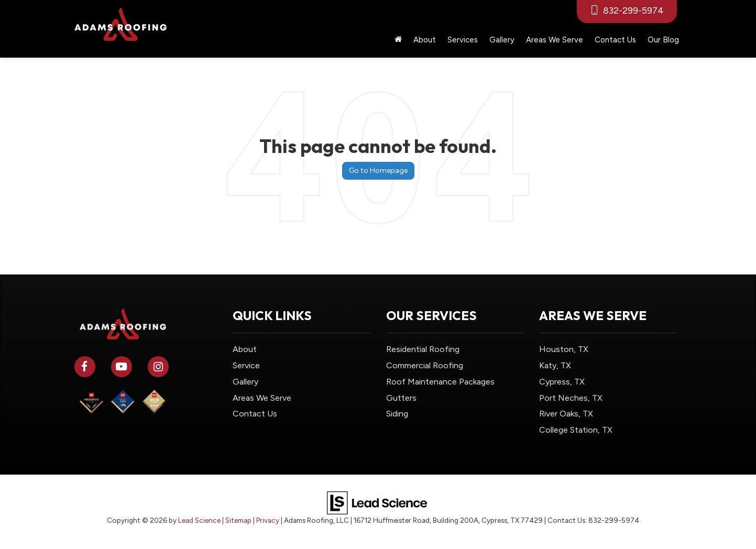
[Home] (398, 40)
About (245, 349)
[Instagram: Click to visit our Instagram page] (158, 365)
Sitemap (238, 520)
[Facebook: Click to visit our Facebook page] (85, 365)
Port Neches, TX (571, 398)
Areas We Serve (555, 40)
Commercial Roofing (425, 365)
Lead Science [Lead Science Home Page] (199, 520)
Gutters (401, 398)
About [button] (425, 40)
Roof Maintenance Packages (440, 382)
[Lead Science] (377, 502)
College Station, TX (576, 430)
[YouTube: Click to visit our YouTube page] (122, 365)
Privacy (268, 520)
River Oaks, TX (566, 414)
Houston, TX (564, 349)
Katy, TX (555, 365)
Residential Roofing (423, 349)
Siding (397, 414)
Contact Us (615, 40)
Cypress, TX (562, 382)
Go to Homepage (378, 171)
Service (246, 365)
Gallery (502, 40)
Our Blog (663, 40)
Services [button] (463, 40)
